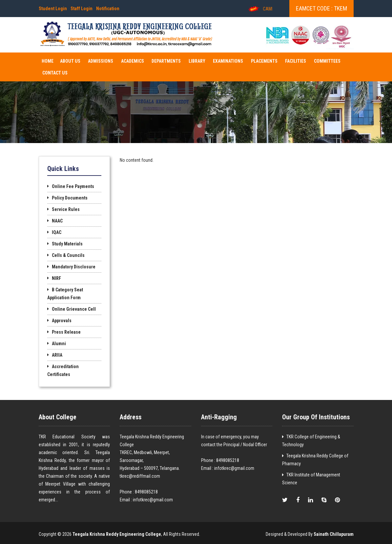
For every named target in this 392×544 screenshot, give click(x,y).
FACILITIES (296, 61)
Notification (108, 9)
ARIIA (57, 355)
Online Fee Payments (73, 186)
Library (197, 61)
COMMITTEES (327, 61)
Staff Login (82, 9)
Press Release (66, 332)
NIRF (56, 278)
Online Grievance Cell (74, 309)
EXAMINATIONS (228, 61)
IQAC (57, 232)
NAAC (57, 221)
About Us (70, 61)
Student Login (53, 9)
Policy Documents (70, 198)
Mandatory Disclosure (74, 267)
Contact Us (55, 73)
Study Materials (67, 244)
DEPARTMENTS (166, 61)
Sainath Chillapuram (334, 534)
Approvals (62, 321)
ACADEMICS (133, 61)
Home (48, 61)
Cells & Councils (68, 255)
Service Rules (66, 209)
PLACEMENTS (264, 61)
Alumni (59, 344)
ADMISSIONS (101, 61)
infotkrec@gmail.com (153, 500)
